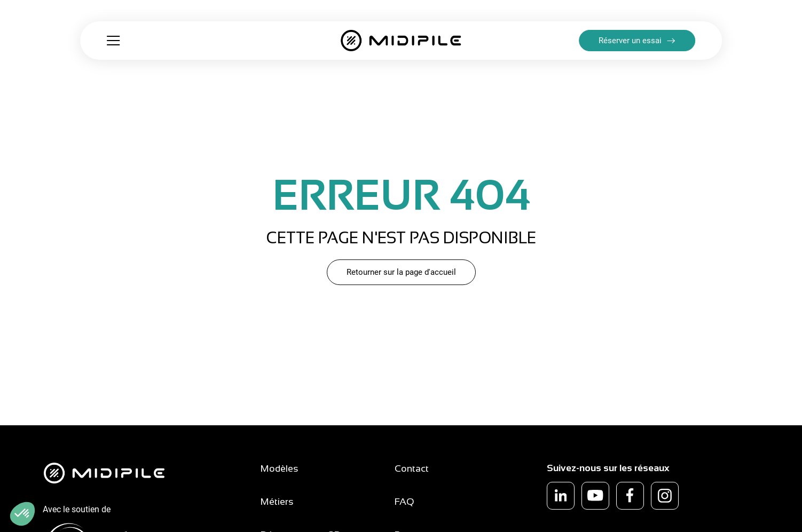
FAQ (404, 502)
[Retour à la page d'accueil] (401, 40)
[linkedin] (561, 496)
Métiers (277, 502)
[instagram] (665, 496)
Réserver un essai (630, 41)
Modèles (280, 469)
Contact (412, 469)
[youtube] (595, 496)
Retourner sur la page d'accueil (401, 272)
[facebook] (630, 496)
